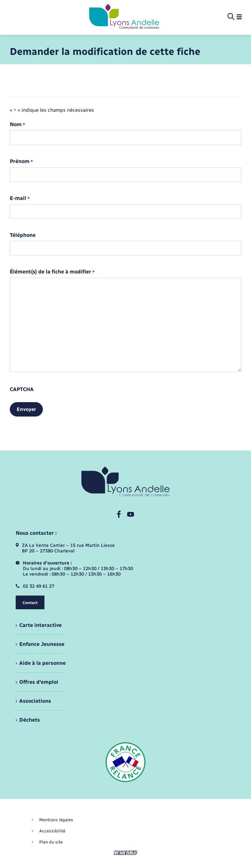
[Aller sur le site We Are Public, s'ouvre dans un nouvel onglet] (125, 853)
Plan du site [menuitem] (51, 842)
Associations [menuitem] (35, 701)
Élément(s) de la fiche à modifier (52, 272)
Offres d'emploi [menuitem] (39, 682)
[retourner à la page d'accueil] (124, 17)
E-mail (20, 198)
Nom (17, 125)
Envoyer (26, 409)
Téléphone (23, 235)
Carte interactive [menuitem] (41, 625)
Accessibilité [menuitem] (52, 831)
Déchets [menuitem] (30, 720)
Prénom (21, 162)
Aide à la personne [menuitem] (42, 663)
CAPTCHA (22, 389)
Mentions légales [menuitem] (56, 820)
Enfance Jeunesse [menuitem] (42, 644)
